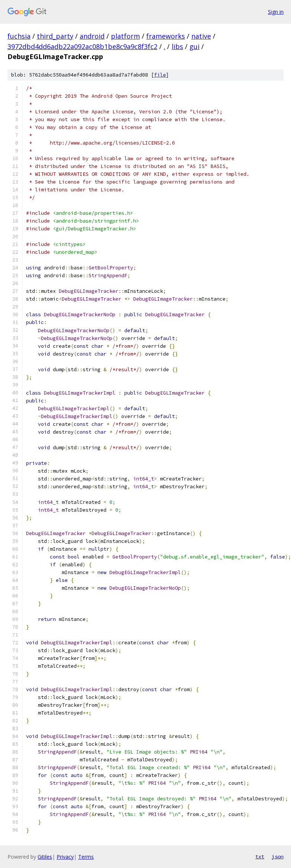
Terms (86, 857)
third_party (55, 36)
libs (177, 46)
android (92, 36)
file (160, 75)
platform (125, 36)
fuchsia (19, 36)
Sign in (276, 12)
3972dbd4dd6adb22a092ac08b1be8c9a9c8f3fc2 (82, 46)
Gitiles (45, 857)
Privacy (65, 857)
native (201, 36)
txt (260, 856)
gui (194, 46)
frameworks (166, 36)
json (278, 856)
